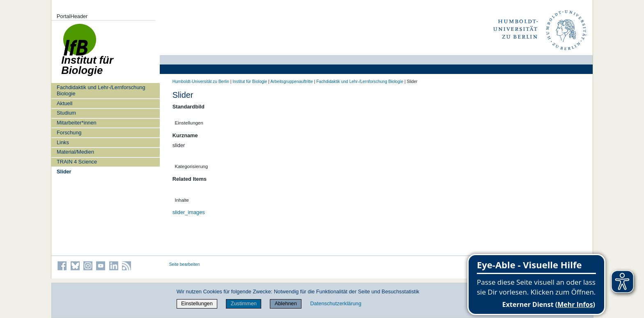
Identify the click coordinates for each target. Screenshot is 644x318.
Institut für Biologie (250, 82)
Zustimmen (244, 303)
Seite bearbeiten (185, 264)
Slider (64, 172)
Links (63, 142)
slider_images (189, 212)
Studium (66, 113)
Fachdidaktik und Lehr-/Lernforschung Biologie (101, 90)
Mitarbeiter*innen (77, 123)
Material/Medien (75, 152)
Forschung (69, 132)
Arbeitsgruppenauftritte (292, 82)
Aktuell (64, 103)
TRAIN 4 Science (77, 162)
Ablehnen (286, 303)
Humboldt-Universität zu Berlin (201, 82)
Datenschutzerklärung (336, 303)
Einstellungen (197, 303)
